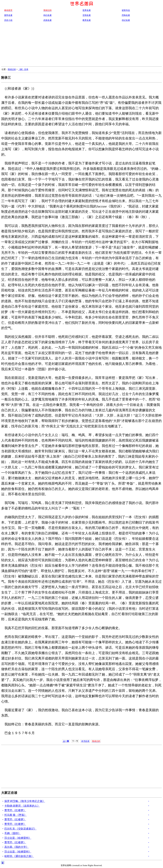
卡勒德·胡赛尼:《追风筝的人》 (22, 806)
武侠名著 (48, 20)
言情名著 (87, 15)
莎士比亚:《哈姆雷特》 (18, 838)
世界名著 (87, 10)
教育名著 (87, 20)
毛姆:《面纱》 (13, 833)
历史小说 (8, 20)
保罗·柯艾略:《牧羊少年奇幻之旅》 (25, 801)
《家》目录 (23, 69)
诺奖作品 (126, 10)
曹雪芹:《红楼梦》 (15, 810)
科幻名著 (48, 15)
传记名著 (126, 20)
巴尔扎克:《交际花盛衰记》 (20, 829)
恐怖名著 (126, 15)
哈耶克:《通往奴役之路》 (19, 856)
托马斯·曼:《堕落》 (16, 815)
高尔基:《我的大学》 (17, 847)
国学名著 (8, 15)
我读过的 (12, 69)
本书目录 (85, 741)
